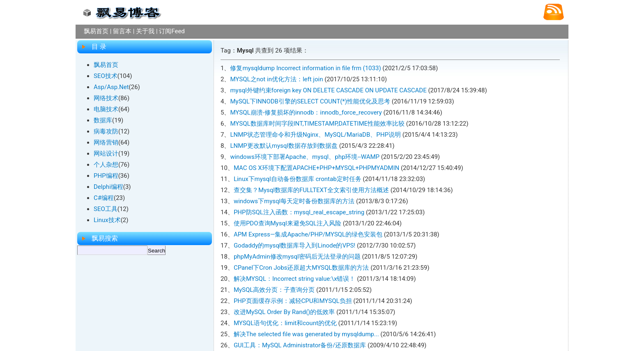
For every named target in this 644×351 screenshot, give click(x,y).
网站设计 (106, 154)
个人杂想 (106, 165)
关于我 (145, 31)
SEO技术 (106, 76)
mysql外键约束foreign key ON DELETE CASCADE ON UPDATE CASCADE (328, 90)
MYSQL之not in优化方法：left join (276, 79)
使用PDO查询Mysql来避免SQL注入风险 (287, 223)
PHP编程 (106, 176)
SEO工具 (106, 209)
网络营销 (106, 142)
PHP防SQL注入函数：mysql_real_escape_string (299, 212)
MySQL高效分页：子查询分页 (274, 290)
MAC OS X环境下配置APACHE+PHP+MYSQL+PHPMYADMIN (316, 168)
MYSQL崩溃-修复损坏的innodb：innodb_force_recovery (306, 112)
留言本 (122, 31)
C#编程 (104, 198)
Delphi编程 (108, 187)
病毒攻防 (106, 131)
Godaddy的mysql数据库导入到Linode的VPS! (294, 245)
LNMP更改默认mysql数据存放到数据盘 (284, 146)
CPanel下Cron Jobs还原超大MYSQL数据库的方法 (301, 268)
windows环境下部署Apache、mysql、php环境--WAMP (305, 157)
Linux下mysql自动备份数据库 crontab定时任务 (298, 179)
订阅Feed (172, 31)
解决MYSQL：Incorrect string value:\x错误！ (295, 279)
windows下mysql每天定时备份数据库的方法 (294, 201)
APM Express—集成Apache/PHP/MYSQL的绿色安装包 (308, 234)
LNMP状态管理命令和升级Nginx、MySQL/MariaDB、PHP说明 (315, 135)
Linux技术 (107, 220)
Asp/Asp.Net (111, 87)
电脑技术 (106, 109)
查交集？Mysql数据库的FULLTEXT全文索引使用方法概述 (311, 190)
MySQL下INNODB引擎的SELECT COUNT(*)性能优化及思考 (310, 101)
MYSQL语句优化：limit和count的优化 (285, 323)
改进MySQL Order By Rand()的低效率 (284, 312)
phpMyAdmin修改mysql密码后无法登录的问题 (297, 257)
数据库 (103, 120)
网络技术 (106, 98)
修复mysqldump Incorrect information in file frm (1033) (305, 68)
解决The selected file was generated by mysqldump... (306, 334)
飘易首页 (96, 31)
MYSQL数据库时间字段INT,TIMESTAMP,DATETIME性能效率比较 (317, 124)
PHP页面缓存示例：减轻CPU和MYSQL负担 (293, 301)
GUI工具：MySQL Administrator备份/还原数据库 (300, 345)
